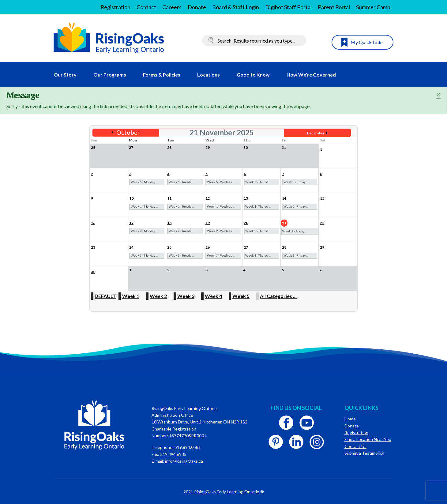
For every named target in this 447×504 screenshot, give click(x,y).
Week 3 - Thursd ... (258, 255)
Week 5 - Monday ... (144, 182)
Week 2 (158, 296)
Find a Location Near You (368, 439)
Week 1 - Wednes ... (221, 206)
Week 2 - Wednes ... (221, 231)
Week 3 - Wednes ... (221, 255)
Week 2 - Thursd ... (258, 231)
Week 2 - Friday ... (295, 231)
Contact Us (355, 446)
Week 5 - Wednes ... (221, 182)
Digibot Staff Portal (288, 7)
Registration (115, 7)
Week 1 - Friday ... (296, 206)
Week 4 (213, 296)
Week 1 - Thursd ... (258, 206)
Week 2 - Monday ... (144, 231)
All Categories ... (278, 296)
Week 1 (131, 296)
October (128, 132)
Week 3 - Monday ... (144, 255)
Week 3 (186, 296)
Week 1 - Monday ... (144, 206)
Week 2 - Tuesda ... (181, 231)
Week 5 (241, 296)
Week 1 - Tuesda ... (181, 206)
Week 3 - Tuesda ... (181, 255)
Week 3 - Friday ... (296, 255)
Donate (197, 7)
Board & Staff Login (236, 7)
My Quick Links (367, 42)
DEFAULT (105, 296)
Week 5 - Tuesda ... (181, 182)
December (316, 133)
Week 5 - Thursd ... (258, 182)
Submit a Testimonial (364, 453)
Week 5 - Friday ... (296, 182)
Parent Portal (334, 7)
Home (350, 419)
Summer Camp (373, 7)
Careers (172, 7)
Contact (146, 7)
